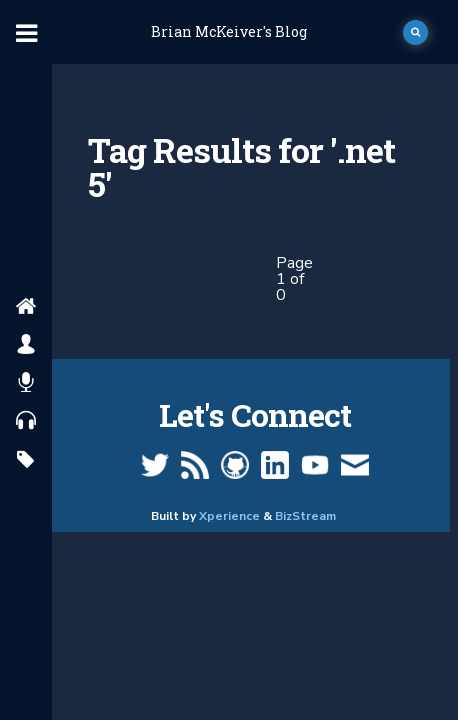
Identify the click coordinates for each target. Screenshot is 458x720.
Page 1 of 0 (294, 279)
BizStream (305, 516)
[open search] (415, 32)
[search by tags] (25, 460)
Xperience (229, 516)
